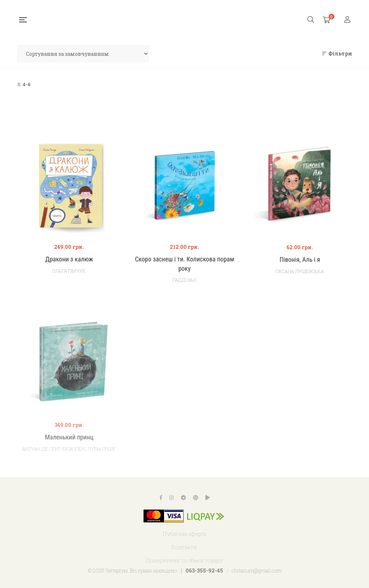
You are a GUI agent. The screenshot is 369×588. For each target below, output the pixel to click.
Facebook (161, 498)
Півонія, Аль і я (300, 266)
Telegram (183, 498)
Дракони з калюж (69, 260)
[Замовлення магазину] (83, 54)
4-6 (27, 84)
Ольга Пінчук (69, 271)
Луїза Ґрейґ (102, 472)
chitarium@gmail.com (257, 571)
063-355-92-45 (204, 571)
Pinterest (196, 498)
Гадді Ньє (184, 283)
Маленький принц (69, 461)
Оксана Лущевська (300, 277)
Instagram (172, 498)
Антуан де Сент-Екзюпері (54, 472)
